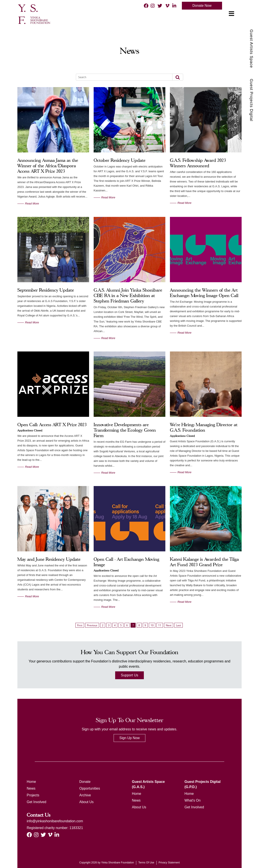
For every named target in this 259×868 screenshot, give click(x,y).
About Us (86, 802)
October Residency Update (120, 160)
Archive (85, 795)
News (31, 788)
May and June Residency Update (49, 559)
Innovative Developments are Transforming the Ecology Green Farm (125, 430)
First (80, 625)
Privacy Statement (169, 863)
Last (178, 625)
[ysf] (33, 14)
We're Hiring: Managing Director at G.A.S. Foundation (204, 427)
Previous (92, 625)
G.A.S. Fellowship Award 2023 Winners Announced (198, 163)
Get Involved (37, 802)
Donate (85, 782)
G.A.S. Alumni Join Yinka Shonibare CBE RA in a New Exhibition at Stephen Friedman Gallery (128, 296)
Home (31, 782)
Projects (33, 795)
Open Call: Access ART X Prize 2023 (52, 425)
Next (169, 625)
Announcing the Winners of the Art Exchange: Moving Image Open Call (204, 293)
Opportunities (90, 788)
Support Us (129, 675)
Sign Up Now (129, 738)
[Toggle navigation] (231, 14)
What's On (193, 800)
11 (160, 625)
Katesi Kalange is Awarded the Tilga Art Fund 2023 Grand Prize (204, 562)
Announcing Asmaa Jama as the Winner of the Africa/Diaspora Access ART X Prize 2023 (48, 166)
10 (152, 625)
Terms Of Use (146, 863)
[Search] (121, 77)
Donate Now (202, 6)
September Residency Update (46, 290)
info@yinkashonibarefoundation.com (55, 821)
